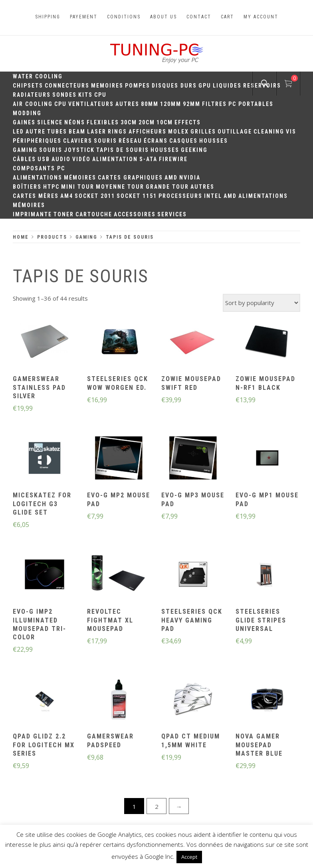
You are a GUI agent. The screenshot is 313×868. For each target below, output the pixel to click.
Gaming (25, 150)
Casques (183, 141)
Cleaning (269, 132)
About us (163, 17)
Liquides (227, 86)
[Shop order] (261, 303)
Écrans (156, 141)
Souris (105, 141)
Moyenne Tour (120, 187)
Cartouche (94, 214)
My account (261, 17)
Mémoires (80, 178)
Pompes (138, 86)
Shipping (48, 17)
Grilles (203, 132)
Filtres (214, 104)
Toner (64, 214)
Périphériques (37, 141)
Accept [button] (189, 857)
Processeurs (180, 196)
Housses (214, 141)
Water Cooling (38, 76)
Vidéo (81, 159)
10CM (165, 122)
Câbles (24, 159)
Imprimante (32, 214)
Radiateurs (32, 95)
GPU (205, 86)
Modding (27, 113)
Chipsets (28, 86)
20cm (147, 122)
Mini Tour (78, 187)
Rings (117, 132)
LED (18, 132)
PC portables (251, 104)
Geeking (194, 150)
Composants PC (39, 168)
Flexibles (103, 122)
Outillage (235, 132)
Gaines (24, 122)
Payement (84, 17)
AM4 (67, 196)
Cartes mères (36, 196)
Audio (61, 159)
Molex (178, 132)
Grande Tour (167, 187)
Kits (85, 95)
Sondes (64, 95)
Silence (50, 122)
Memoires (107, 86)
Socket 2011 (95, 196)
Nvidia (190, 178)
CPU (100, 95)
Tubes (57, 132)
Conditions (124, 17)
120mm (171, 104)
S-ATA (148, 159)
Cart (227, 17)
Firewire (173, 159)
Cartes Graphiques (130, 178)
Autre (36, 132)
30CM (129, 122)
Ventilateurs (91, 104)
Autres (127, 104)
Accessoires (135, 214)
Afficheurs (148, 132)
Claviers (78, 141)
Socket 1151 (137, 196)
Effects (188, 122)
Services (172, 214)
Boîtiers (27, 187)
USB (44, 159)
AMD (171, 178)
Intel (213, 196)
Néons (75, 122)
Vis (291, 132)
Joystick (79, 150)
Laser (97, 132)
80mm (150, 104)
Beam (77, 132)
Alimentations (38, 178)
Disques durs (174, 86)
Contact (199, 17)
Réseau (130, 141)
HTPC (51, 187)
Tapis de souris (123, 150)
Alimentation (115, 159)
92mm (192, 104)
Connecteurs (67, 86)
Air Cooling (33, 104)
